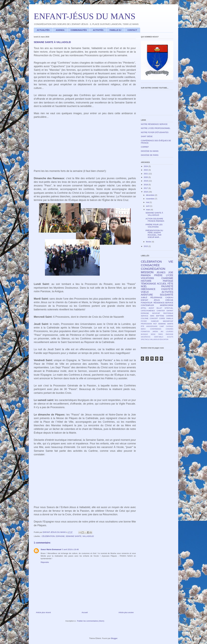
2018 (146, 185)
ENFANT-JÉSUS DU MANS (85, 16)
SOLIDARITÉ (167, 295)
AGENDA (60, 30)
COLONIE (145, 318)
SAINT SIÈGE (147, 136)
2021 (146, 174)
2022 (146, 170)
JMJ (162, 332)
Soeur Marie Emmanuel (51, 549)
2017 (146, 188)
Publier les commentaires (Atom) (91, 621)
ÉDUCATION (164, 339)
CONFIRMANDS (156, 329)
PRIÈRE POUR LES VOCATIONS (154, 226)
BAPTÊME (160, 316)
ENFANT (170, 311)
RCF (155, 324)
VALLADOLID (88, 536)
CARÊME (170, 316)
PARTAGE (168, 281)
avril (148, 206)
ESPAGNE (60, 536)
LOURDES (170, 332)
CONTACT (132, 30)
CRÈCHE (169, 300)
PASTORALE (168, 313)
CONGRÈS (169, 329)
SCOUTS (170, 337)
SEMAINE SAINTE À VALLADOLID (154, 214)
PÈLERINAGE (156, 297)
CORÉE (162, 318)
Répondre (45, 562)
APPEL (144, 308)
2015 (146, 246)
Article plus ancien (126, 612)
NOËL (144, 286)
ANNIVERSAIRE (152, 326)
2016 (146, 192)
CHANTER (161, 311)
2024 (146, 166)
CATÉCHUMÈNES (148, 311)
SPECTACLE (145, 339)
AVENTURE (147, 295)
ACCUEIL (162, 284)
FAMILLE (170, 318)
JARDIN (155, 332)
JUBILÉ (144, 297)
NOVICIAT (156, 313)
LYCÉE (170, 275)
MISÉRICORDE (167, 305)
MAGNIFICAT (168, 321)
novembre (150, 199)
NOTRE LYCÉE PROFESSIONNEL (156, 128)
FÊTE (170, 284)
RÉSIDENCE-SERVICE (163, 303)
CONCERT (154, 318)
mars (148, 210)
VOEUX (145, 292)
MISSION (147, 272)
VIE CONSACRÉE (157, 263)
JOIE (171, 272)
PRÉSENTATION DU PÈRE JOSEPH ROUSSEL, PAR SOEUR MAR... (154, 234)
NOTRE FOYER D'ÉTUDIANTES (155, 132)
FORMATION (145, 332)
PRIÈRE (158, 275)
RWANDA (146, 275)
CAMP (162, 326)
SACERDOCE (146, 337)
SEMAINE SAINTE (74, 536)
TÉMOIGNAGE (148, 284)
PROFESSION (146, 324)
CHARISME (167, 278)
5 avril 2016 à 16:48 (70, 549)
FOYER (144, 321)
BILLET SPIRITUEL (165, 308)
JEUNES (161, 272)
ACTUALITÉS (43, 30)
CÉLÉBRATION (48, 536)
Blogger (114, 638)
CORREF (145, 147)
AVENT (151, 308)
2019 (146, 181)
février (149, 242)
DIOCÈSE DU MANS (150, 151)
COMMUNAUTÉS (79, 30)
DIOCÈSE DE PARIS (150, 155)
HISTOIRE (146, 281)
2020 (146, 177)
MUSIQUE (144, 334)
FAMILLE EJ (115, 30)
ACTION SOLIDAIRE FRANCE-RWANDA (155, 220)
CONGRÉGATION (153, 269)
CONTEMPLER (147, 305)
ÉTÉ (143, 326)
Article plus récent (43, 612)
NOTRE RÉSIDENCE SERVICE (154, 124)
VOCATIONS (147, 278)
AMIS (152, 316)
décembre (150, 195)
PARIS (161, 334)
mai (148, 202)
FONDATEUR (147, 303)
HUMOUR (155, 321)
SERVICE (145, 316)
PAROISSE (169, 334)
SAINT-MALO (159, 337)
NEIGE (153, 334)
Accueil (85, 612)
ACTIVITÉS (98, 30)
